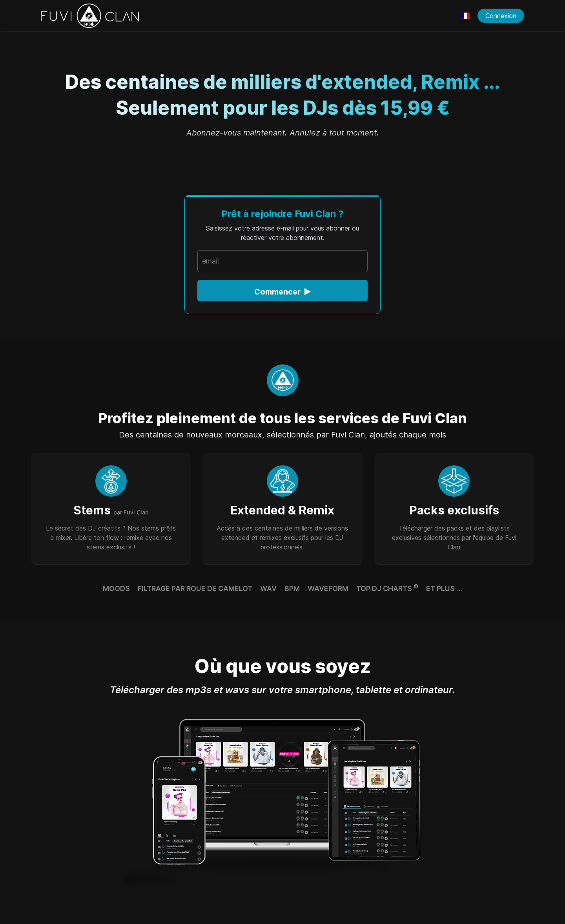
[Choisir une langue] (466, 16)
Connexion (501, 16)
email (211, 261)
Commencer (283, 292)
